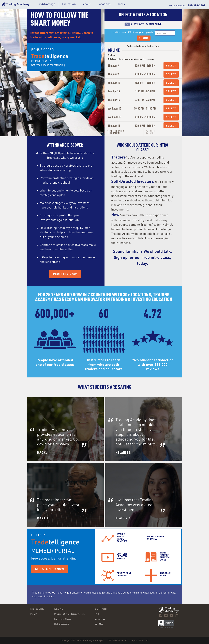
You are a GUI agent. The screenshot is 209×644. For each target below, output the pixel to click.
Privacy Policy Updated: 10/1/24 (70, 614)
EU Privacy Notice (63, 619)
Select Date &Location (117, 132)
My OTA (34, 614)
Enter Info (152, 132)
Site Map (99, 624)
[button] (69, 4)
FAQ (97, 614)
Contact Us (100, 619)
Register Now (65, 274)
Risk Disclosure (62, 624)
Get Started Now (50, 569)
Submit (144, 38)
